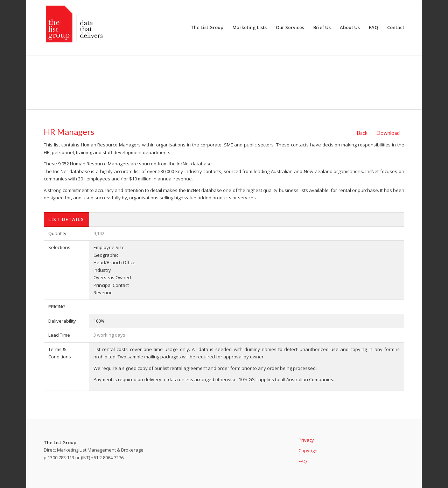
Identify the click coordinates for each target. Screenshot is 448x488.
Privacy (306, 440)
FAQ (303, 461)
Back (362, 133)
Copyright (309, 451)
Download (388, 133)
